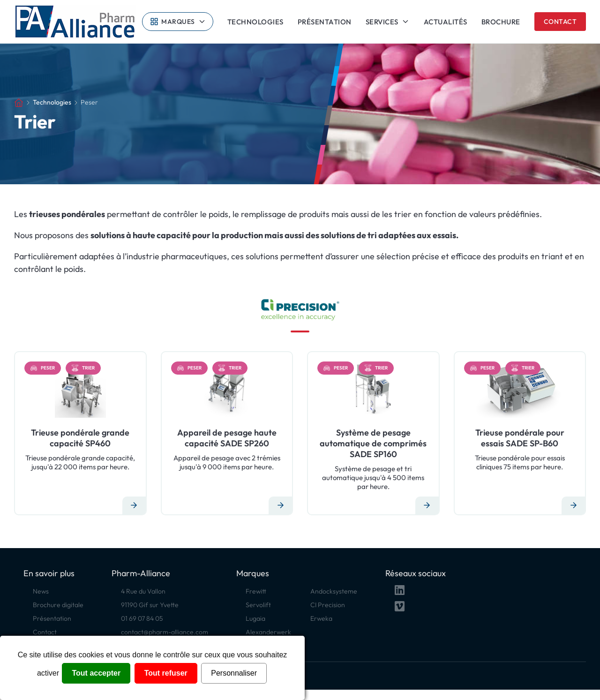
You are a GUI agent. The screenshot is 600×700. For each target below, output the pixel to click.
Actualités (446, 22)
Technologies (255, 22)
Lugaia (255, 618)
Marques (178, 22)
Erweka (321, 618)
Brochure (501, 22)
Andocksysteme (334, 591)
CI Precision (328, 605)
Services (382, 22)
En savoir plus (49, 573)
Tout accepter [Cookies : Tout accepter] (96, 673)
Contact (560, 22)
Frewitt (256, 591)
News (41, 591)
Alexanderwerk (268, 632)
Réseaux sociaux (416, 573)
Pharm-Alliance (141, 573)
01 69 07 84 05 (142, 618)
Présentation (325, 22)
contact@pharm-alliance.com (165, 632)
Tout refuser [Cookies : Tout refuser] (166, 673)
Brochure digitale (58, 605)
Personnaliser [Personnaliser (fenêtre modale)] (234, 673)
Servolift (258, 605)
